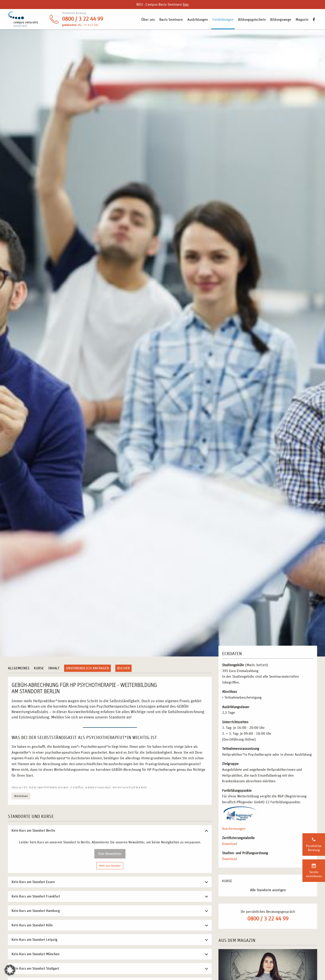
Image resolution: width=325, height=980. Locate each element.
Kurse (39, 668)
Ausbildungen (198, 20)
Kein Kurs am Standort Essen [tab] (33, 882)
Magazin (302, 20)
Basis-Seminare (171, 20)
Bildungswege (281, 20)
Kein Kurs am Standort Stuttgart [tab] (35, 969)
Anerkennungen (234, 829)
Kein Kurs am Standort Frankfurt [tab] (36, 896)
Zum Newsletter (110, 854)
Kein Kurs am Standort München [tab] (35, 954)
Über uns (148, 20)
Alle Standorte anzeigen (268, 890)
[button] (10, 970)
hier (186, 5)
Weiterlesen (21, 796)
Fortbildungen (223, 20)
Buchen (123, 668)
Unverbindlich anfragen (87, 668)
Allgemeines (19, 668)
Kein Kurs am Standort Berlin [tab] (33, 831)
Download (230, 844)
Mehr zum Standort (110, 866)
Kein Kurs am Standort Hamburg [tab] (36, 911)
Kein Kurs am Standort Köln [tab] (32, 925)
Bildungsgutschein (252, 20)
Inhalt (54, 668)
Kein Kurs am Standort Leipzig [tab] (34, 940)
